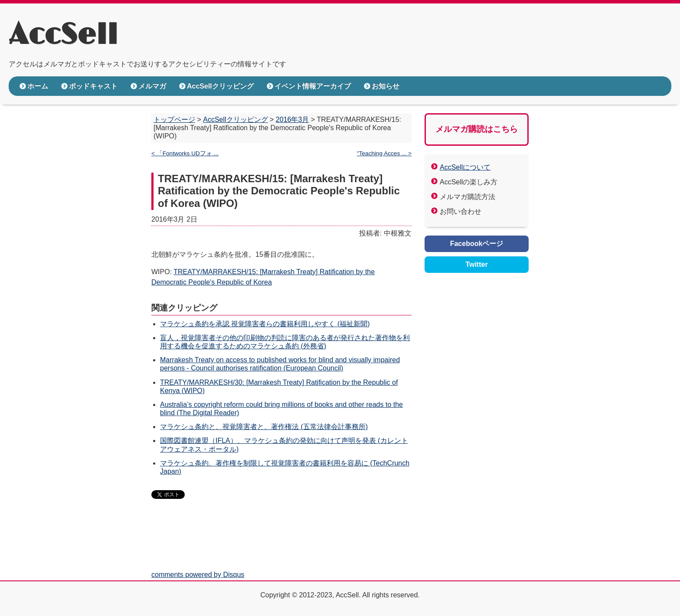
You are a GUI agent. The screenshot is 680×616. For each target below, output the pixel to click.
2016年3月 (293, 120)
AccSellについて (465, 167)
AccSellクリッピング (220, 86)
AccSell (63, 35)
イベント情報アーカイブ (313, 86)
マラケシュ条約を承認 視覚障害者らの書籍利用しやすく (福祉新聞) (265, 324)
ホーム (38, 86)
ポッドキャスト (93, 86)
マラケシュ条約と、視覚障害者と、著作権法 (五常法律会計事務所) (264, 427)
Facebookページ (477, 244)
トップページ (174, 120)
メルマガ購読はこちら (477, 129)
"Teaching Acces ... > (384, 153)
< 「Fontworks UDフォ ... (185, 153)
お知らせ (386, 86)
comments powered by (198, 575)
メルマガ (152, 86)
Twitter (476, 264)
